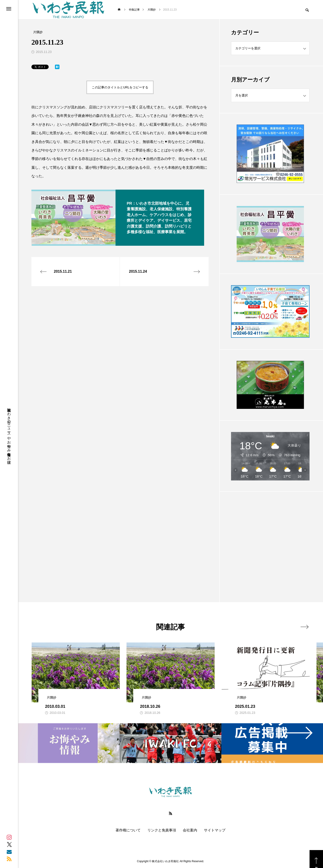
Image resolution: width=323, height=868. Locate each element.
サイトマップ (215, 830)
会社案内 (190, 830)
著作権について (128, 830)
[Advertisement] (270, 536)
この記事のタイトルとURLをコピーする (120, 87)
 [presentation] (304, 627)
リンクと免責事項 (162, 830)
